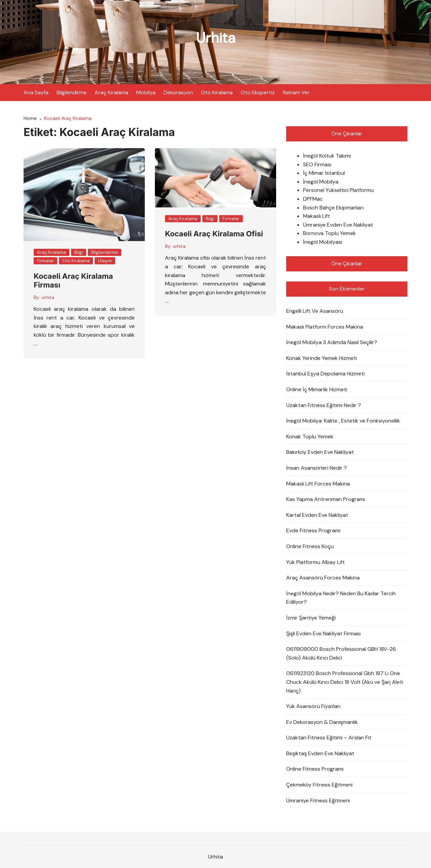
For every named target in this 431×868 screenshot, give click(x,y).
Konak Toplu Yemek (310, 437)
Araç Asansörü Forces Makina (323, 578)
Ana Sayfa (36, 92)
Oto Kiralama (217, 92)
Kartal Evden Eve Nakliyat (317, 515)
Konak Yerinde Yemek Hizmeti (322, 358)
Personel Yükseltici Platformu (338, 190)
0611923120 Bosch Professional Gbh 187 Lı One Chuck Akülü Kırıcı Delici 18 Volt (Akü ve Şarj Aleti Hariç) (345, 682)
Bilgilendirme (72, 92)
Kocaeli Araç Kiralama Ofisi (214, 234)
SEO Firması (317, 164)
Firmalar (45, 261)
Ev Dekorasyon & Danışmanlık (322, 722)
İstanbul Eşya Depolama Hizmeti (325, 374)
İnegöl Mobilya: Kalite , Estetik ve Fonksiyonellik (343, 421)
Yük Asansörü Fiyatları (313, 706)
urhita (48, 297)
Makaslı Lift (317, 216)
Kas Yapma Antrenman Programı (326, 499)
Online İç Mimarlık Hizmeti (317, 389)
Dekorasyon (178, 92)
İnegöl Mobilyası (323, 242)
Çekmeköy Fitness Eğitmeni (319, 785)
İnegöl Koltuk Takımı (327, 156)
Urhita (216, 38)
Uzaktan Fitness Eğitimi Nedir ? (324, 405)
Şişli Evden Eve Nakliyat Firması (323, 633)
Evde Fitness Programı (313, 530)
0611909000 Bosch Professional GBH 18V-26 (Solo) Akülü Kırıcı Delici (341, 653)
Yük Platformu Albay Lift (316, 562)
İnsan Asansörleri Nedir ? (317, 468)
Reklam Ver (296, 92)
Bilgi (79, 252)
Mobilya (146, 92)
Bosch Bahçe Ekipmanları (333, 208)
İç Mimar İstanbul (324, 173)
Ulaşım (105, 261)
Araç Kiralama (111, 92)
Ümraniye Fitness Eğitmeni (318, 800)
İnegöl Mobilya (321, 182)
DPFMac (313, 199)
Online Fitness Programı (315, 769)
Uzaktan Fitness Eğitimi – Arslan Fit (329, 738)
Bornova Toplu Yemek (329, 233)
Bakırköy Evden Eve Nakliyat (320, 452)
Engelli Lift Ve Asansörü (315, 311)
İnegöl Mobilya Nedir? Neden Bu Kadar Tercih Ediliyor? (341, 598)
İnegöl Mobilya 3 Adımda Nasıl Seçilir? (332, 342)
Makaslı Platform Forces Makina (325, 327)
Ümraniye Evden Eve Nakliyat (338, 225)
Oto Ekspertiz (258, 92)
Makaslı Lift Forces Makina (318, 484)
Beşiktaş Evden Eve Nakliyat (320, 753)
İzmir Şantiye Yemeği (311, 618)
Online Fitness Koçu (310, 546)
